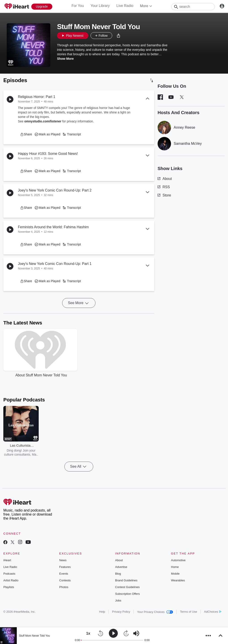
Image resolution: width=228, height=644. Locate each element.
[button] (118, 36)
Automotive (178, 560)
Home (175, 567)
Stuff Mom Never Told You (34, 636)
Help (102, 612)
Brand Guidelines (126, 580)
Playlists (9, 587)
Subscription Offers (127, 594)
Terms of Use (189, 612)
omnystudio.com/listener (43, 121)
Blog (118, 574)
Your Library (100, 6)
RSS (164, 187)
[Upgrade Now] (42, 7)
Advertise (121, 567)
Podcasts (9, 574)
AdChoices (213, 612)
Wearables (178, 580)
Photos (64, 587)
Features (65, 567)
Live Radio (125, 6)
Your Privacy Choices (155, 612)
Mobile (175, 574)
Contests (65, 580)
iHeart (7, 560)
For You (78, 6)
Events (64, 574)
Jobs (118, 600)
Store (164, 195)
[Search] (193, 7)
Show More (65, 59)
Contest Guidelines (127, 587)
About (165, 179)
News (63, 560)
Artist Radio (11, 580)
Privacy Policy (121, 612)
